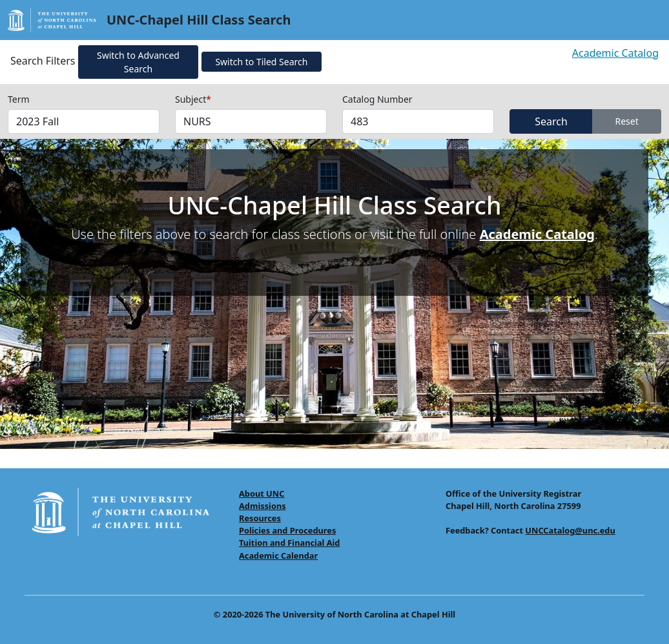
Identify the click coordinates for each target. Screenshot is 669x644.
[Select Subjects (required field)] (251, 121)
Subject (193, 99)
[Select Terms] (84, 121)
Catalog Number (377, 99)
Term (19, 99)
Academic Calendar (278, 556)
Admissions (262, 506)
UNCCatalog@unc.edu (570, 530)
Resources (260, 518)
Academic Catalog (615, 53)
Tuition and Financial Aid (289, 543)
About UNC (262, 493)
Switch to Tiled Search (261, 62)
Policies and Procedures (287, 530)
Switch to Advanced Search (138, 62)
